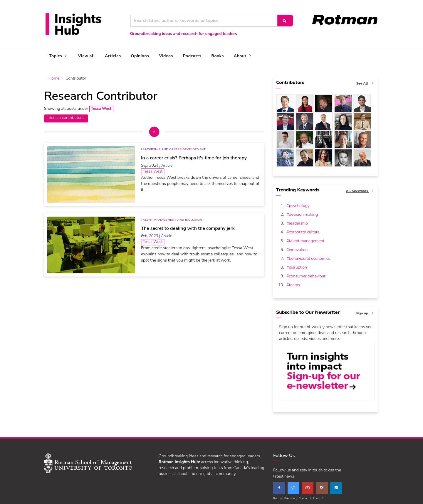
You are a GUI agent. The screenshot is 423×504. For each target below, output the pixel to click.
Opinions (140, 56)
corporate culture (304, 229)
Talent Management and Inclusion (172, 217)
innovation (298, 247)
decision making (303, 212)
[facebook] (279, 486)
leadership (298, 221)
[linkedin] (336, 486)
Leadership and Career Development (173, 147)
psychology (299, 203)
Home (54, 76)
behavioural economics (309, 256)
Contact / (306, 496)
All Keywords (360, 188)
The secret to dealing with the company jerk (188, 226)
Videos (166, 56)
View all (87, 56)
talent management (307, 238)
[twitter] (293, 486)
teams (294, 282)
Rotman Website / (286, 496)
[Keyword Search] (204, 21)
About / (318, 496)
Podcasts (192, 56)
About (243, 56)
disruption (298, 265)
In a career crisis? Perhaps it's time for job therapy (194, 155)
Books (217, 56)
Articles (113, 56)
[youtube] (308, 486)
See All (365, 81)
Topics (59, 56)
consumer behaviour (307, 273)
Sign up (365, 311)
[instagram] (322, 486)
